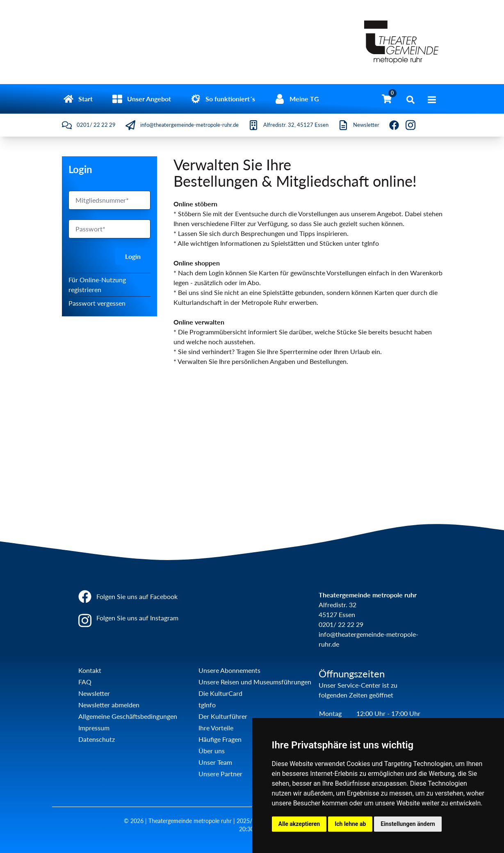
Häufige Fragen (220, 739)
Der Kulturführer (223, 716)
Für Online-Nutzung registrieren (97, 285)
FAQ (85, 682)
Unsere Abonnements (229, 670)
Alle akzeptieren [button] (299, 824)
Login (133, 256)
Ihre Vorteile (216, 728)
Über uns (212, 751)
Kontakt (90, 670)
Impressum (94, 728)
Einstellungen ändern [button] (408, 824)
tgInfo (207, 705)
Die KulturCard (220, 693)
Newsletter (94, 693)
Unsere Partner (220, 774)
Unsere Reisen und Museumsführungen (255, 682)
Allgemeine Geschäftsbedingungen (128, 716)
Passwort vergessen (97, 303)
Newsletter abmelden (109, 705)
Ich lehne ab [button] (350, 824)
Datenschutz (97, 739)
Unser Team (215, 762)
